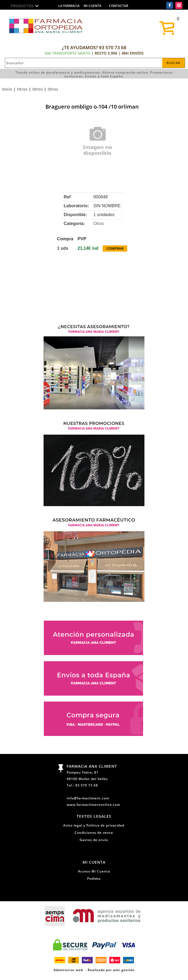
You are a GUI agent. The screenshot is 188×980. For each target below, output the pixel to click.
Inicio (7, 89)
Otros (22, 89)
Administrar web (68, 970)
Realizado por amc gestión (111, 970)
